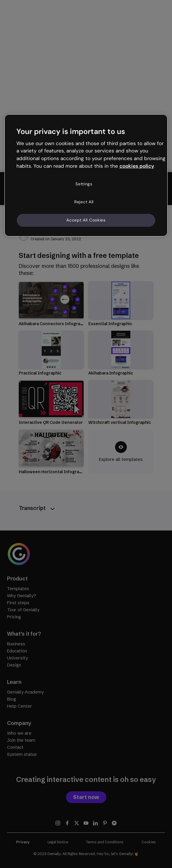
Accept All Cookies (86, 220)
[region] (86, 175)
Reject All (84, 202)
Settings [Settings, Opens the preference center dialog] (84, 184)
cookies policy (137, 166)
